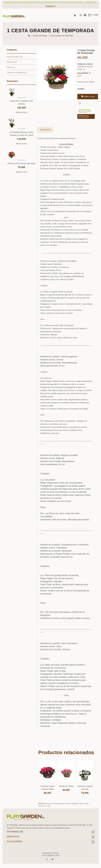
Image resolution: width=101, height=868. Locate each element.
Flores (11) (11, 67)
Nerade (56, 853)
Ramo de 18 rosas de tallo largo (21, 163)
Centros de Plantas (40, 36)
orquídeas (75, 804)
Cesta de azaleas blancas (85, 788)
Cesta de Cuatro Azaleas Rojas (47, 788)
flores (68, 804)
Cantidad (81, 89)
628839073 (50, 6)
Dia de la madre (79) (15, 57)
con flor (48, 806)
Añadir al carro (21, 112)
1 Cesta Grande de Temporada (61, 36)
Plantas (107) (12, 62)
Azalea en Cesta (66, 786)
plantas (62, 804)
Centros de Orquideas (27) (17, 73)
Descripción (45, 130)
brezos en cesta (52, 804)
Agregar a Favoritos (80, 103)
